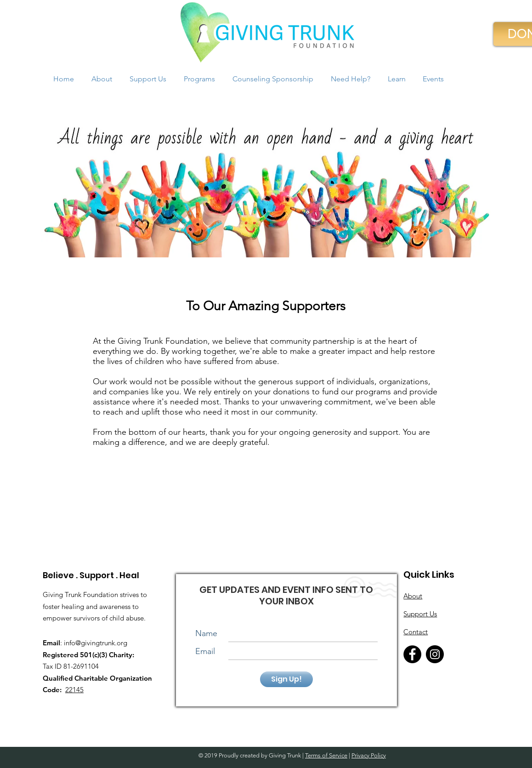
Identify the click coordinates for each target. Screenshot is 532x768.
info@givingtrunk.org (96, 643)
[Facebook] (412, 654)
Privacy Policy (369, 755)
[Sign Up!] (286, 679)
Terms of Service (326, 755)
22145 (74, 690)
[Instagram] (435, 654)
